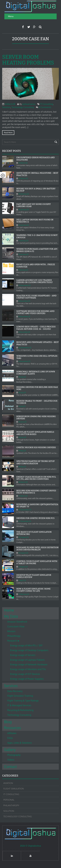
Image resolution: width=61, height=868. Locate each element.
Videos (11, 760)
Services (11, 686)
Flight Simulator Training (20, 696)
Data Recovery (15, 691)
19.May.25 (22, 451)
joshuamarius (29, 104)
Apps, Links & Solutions (20, 743)
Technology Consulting (23, 107)
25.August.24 (23, 537)
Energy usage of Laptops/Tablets (27, 660)
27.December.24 (25, 521)
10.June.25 (22, 437)
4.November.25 (24, 361)
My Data (11, 616)
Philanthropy (14, 636)
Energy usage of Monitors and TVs (28, 669)
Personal (9, 800)
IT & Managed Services (19, 705)
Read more (8, 133)
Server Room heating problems (28, 60)
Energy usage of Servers (23, 655)
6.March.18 (10, 104)
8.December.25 (24, 301)
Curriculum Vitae (16, 626)
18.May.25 (22, 467)
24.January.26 (24, 225)
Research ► (13, 641)
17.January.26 (23, 241)
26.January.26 (24, 210)
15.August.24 (23, 553)
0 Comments (45, 107)
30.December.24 (25, 510)
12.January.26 (23, 254)
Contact (10, 767)
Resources (12, 728)
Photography (14, 755)
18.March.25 (23, 482)
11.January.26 (23, 270)
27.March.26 (23, 178)
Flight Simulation (14, 789)
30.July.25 (22, 377)
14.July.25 (22, 406)
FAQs (10, 738)
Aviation (8, 783)
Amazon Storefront (17, 622)
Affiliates (12, 733)
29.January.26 (24, 194)
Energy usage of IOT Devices (25, 674)
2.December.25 (24, 332)
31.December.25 (24, 285)
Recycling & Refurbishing (20, 710)
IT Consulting (47, 104)
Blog (8, 722)
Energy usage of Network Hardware (29, 664)
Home (9, 610)
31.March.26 (23, 163)
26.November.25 (25, 348)
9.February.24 (24, 594)
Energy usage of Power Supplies (27, 679)
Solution (6, 107)
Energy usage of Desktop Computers (29, 650)
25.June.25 (22, 422)
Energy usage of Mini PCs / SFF (26, 645)
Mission (11, 631)
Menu (11, 16)
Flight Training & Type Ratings (23, 701)
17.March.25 (23, 496)
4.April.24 (22, 580)
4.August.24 (23, 567)
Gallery (10, 750)
